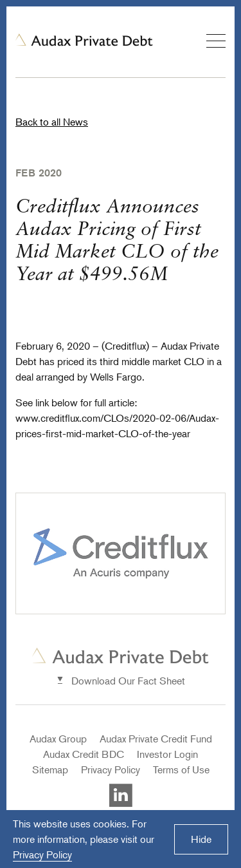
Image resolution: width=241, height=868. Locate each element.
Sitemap (50, 769)
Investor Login (167, 754)
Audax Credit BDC (84, 754)
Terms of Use (181, 769)
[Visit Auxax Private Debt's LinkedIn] (121, 804)
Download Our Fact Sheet (128, 681)
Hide (201, 839)
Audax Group (58, 739)
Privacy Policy (111, 769)
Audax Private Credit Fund (156, 739)
